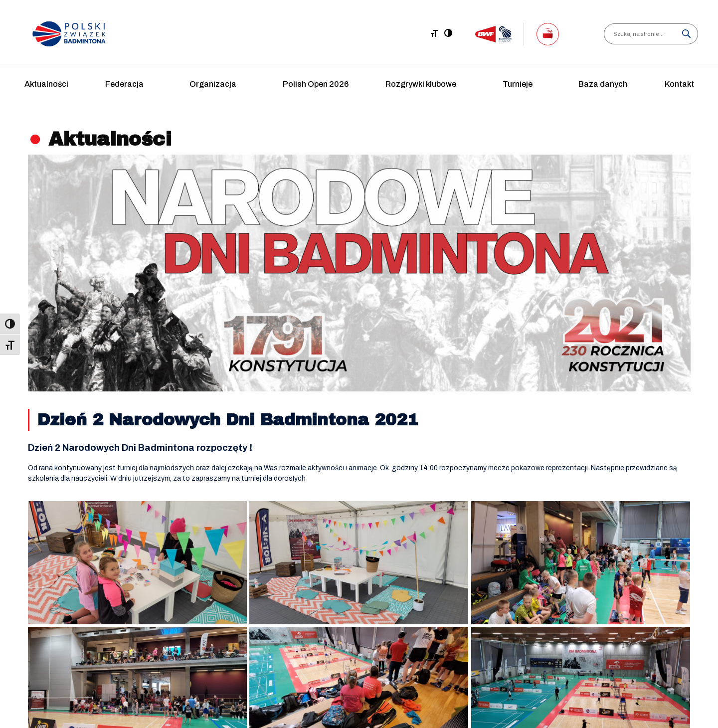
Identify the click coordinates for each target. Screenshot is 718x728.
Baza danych (603, 84)
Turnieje (518, 84)
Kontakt (679, 84)
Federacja (124, 84)
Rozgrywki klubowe (421, 84)
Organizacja (213, 84)
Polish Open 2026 (316, 84)
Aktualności (46, 84)
